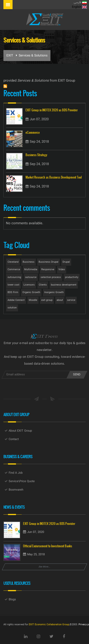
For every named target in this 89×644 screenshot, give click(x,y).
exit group (47, 300)
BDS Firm (13, 293)
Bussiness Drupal (48, 262)
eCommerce (33, 132)
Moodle (33, 300)
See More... (44, 567)
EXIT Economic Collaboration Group (49, 625)
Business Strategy (36, 155)
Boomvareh (16, 490)
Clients (43, 285)
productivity (72, 277)
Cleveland (13, 262)
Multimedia (31, 270)
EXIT (10, 56)
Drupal (66, 262)
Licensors (29, 285)
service (71, 300)
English (79, 7)
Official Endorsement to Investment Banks (48, 546)
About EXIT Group (20, 431)
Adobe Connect (16, 300)
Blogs (12, 600)
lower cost (13, 285)
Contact (14, 439)
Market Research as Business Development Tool (54, 177)
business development (64, 285)
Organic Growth (31, 293)
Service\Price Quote (22, 481)
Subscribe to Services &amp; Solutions (5, 86)
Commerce (14, 270)
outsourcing (14, 277)
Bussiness (29, 262)
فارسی (80, 3)
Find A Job (16, 473)
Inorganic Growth (54, 293)
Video (62, 270)
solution (12, 308)
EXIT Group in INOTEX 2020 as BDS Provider (52, 110)
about (60, 300)
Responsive (48, 270)
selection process (51, 277)
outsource (31, 277)
